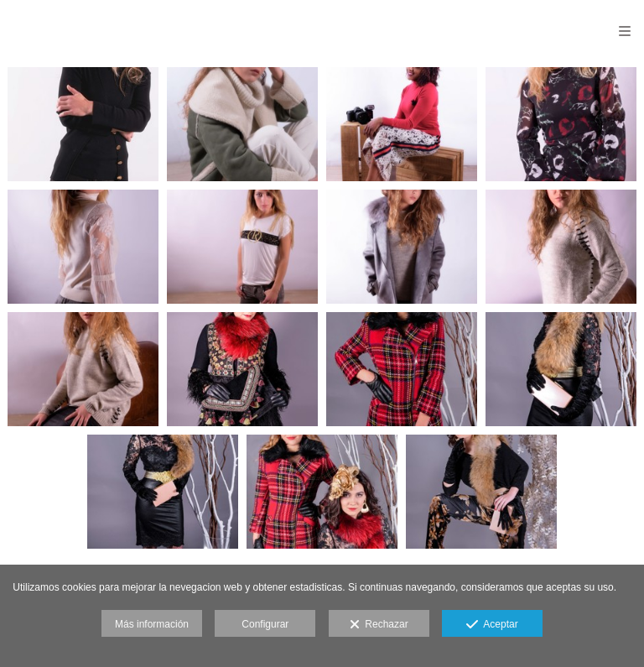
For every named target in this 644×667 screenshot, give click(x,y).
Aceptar (492, 625)
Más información (152, 624)
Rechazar (379, 625)
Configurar (265, 624)
